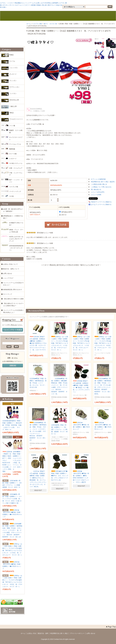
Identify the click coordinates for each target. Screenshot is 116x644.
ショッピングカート (104, 16)
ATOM (12, 612)
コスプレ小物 (37, 24)
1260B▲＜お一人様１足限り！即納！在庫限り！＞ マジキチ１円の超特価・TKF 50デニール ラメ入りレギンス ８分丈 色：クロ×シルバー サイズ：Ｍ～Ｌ (103, 343)
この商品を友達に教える (99, 184)
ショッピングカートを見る (13, 330)
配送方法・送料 (43, 633)
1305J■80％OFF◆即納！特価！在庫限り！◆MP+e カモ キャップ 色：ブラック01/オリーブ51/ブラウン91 (60, 476)
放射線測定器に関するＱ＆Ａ (13, 290)
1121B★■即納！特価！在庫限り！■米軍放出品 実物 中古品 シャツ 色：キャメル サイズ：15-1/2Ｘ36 (38, 383)
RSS (11, 610)
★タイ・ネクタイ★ (50, 24)
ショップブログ (8, 278)
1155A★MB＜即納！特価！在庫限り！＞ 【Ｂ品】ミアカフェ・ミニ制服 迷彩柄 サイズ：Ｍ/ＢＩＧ (59, 429)
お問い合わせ (81, 16)
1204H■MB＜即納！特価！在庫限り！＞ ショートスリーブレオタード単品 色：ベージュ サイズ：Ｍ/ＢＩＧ (17, 460)
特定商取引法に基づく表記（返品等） (103, 182)
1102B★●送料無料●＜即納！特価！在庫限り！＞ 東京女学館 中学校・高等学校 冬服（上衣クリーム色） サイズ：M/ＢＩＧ (12, 425)
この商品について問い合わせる (101, 187)
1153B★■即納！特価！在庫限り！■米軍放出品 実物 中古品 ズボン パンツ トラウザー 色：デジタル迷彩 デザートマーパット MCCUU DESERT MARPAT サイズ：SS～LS (38, 431)
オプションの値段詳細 (98, 179)
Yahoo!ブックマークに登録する (101, 202)
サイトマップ (8, 294)
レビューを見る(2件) (98, 192)
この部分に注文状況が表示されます (71, 286)
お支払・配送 (35, 16)
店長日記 (13, 366)
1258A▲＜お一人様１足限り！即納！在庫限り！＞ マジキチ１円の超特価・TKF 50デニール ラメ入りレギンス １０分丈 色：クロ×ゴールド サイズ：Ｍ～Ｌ (60, 343)
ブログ (58, 16)
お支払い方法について (10, 264)
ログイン (95, 3)
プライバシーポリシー (77, 633)
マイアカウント (108, 3)
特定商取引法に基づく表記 (59, 633)
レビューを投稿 (96, 195)
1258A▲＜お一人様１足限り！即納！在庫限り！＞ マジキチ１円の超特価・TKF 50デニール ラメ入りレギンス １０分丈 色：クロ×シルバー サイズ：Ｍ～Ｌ (81, 343)
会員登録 (85, 3)
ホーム (12, 16)
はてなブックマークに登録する (101, 204)
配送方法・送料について (11, 269)
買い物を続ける (96, 190)
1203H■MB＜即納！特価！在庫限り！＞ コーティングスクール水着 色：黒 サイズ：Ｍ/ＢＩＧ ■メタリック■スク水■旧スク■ (12, 499)
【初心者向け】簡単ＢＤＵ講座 (13, 299)
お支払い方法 (32, 633)
